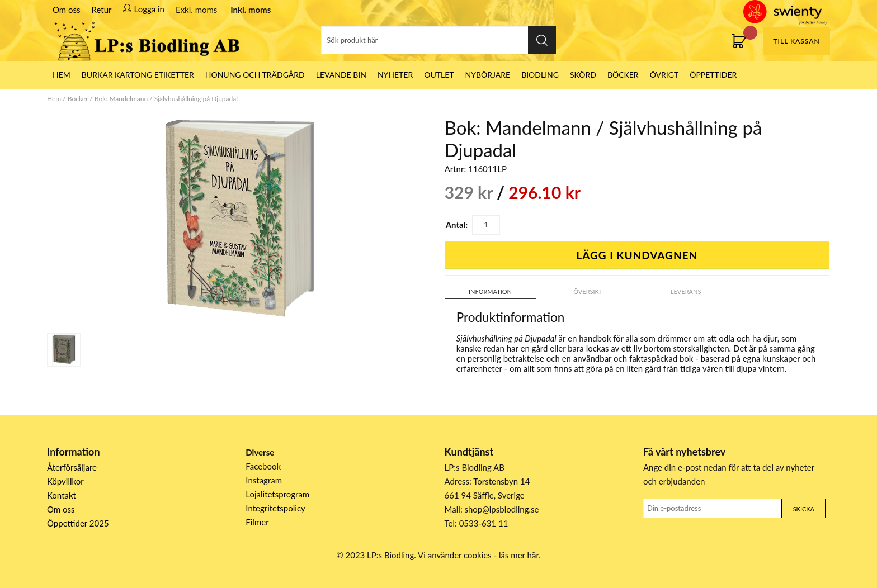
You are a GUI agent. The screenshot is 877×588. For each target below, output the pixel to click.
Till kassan (796, 41)
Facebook (263, 466)
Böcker (623, 75)
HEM (62, 75)
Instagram (264, 480)
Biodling (540, 75)
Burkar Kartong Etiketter (138, 75)
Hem (54, 99)
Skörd (583, 75)
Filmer (257, 522)
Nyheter (395, 75)
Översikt (588, 291)
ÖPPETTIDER (713, 75)
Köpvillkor (65, 481)
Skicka (804, 509)
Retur (102, 10)
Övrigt (664, 75)
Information (490, 291)
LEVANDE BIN (341, 75)
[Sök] (438, 40)
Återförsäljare (72, 467)
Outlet (439, 75)
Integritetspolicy (275, 508)
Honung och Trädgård (255, 75)
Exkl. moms (196, 10)
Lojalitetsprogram (277, 494)
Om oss (67, 10)
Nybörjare (488, 75)
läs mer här (519, 555)
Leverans (686, 291)
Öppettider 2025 (78, 523)
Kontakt (62, 495)
